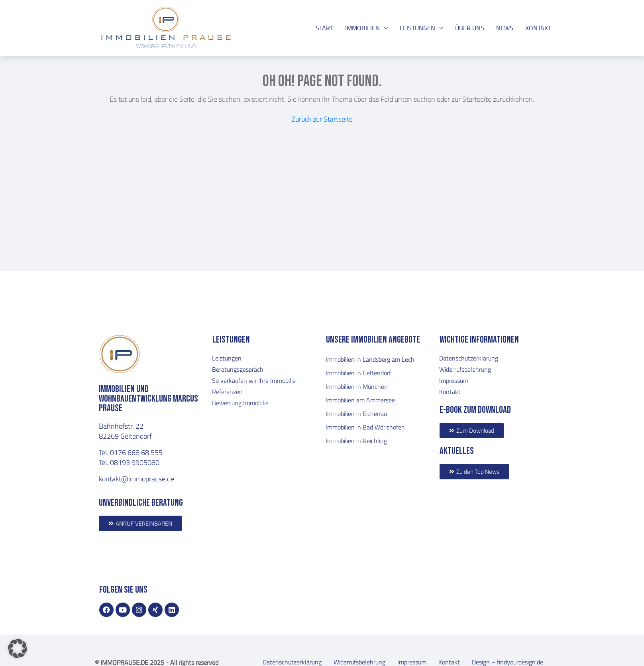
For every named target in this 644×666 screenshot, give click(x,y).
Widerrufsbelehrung (465, 369)
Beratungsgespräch (238, 369)
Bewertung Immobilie (240, 403)
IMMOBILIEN (362, 28)
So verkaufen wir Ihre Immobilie (254, 380)
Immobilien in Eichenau (356, 414)
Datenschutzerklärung (469, 358)
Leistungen (227, 358)
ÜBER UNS (470, 28)
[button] (18, 648)
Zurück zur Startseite (322, 119)
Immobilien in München (357, 386)
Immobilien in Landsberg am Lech (370, 359)
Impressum (454, 380)
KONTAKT (538, 28)
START (324, 28)
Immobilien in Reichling (356, 441)
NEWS (505, 28)
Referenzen (227, 392)
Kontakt (450, 392)
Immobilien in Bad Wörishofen (365, 427)
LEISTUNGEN (417, 28)
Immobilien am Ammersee (360, 400)
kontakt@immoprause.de (136, 479)
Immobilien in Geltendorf (358, 373)
